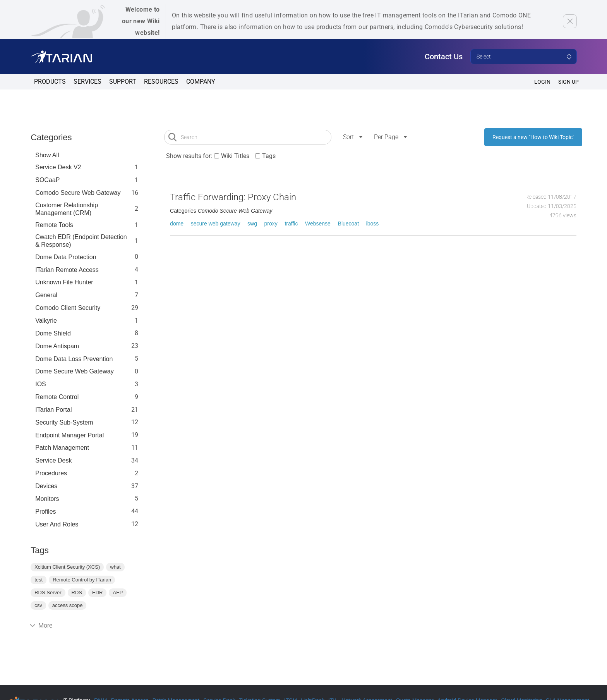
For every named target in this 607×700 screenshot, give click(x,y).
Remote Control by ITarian (82, 580)
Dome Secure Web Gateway (74, 371)
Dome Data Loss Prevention (74, 359)
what (115, 567)
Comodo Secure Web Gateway (78, 193)
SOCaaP (47, 180)
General (46, 295)
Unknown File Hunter (64, 282)
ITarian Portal (53, 410)
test (39, 580)
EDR (97, 593)
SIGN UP (568, 82)
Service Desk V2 (58, 167)
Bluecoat (348, 224)
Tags (269, 156)
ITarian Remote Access (67, 270)
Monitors (47, 499)
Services (87, 82)
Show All (47, 155)
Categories (51, 137)
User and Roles (57, 524)
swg (252, 224)
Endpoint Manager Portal (69, 435)
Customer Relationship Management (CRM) (67, 209)
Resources (161, 82)
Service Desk (53, 460)
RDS (77, 593)
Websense (318, 224)
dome (177, 224)
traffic (291, 224)
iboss (373, 224)
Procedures (51, 473)
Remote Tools (54, 225)
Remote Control (57, 397)
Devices (46, 486)
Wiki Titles (235, 156)
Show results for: (189, 156)
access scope (68, 605)
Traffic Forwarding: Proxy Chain (233, 197)
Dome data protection (66, 257)
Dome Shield (53, 333)
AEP (118, 593)
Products (50, 82)
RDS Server (48, 593)
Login (542, 82)
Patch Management (62, 448)
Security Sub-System (64, 422)
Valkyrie (46, 321)
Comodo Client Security (68, 308)
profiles (45, 512)
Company (201, 82)
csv (38, 605)
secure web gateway (216, 224)
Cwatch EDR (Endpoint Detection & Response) (81, 241)
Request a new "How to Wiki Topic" (533, 137)
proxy (271, 224)
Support (123, 82)
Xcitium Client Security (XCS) (67, 567)
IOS (41, 384)
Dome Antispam (57, 346)
